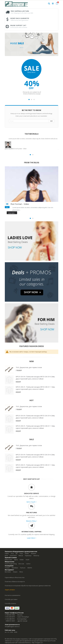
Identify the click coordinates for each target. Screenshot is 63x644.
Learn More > (32, 538)
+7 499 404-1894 (10, 615)
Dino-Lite (21, 564)
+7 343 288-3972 (10, 619)
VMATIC (30, 568)
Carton (28, 564)
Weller (27, 553)
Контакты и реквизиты (13, 595)
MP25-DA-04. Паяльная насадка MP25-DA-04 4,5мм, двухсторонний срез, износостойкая (35, 378)
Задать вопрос (10, 590)
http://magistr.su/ (37, 643)
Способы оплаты (10, 603)
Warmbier (15, 568)
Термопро (28, 556)
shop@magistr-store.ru (12, 626)
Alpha (16, 560)
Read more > (12, 213)
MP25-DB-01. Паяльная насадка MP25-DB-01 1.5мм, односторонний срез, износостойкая (35, 388)
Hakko (7, 553)
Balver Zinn (8, 560)
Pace (21, 553)
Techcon (23, 568)
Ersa (12, 553)
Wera (21, 572)
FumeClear (13, 556)
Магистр (36, 556)
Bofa (6, 556)
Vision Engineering (11, 564)
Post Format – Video (20, 204)
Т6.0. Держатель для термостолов (29, 367)
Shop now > (22, 48)
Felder (22, 560)
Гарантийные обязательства (15, 577)
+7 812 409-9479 (10, 617)
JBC (17, 553)
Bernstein (8, 572)
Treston (7, 568)
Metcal (21, 556)
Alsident (33, 553)
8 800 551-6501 (10, 621)
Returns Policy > (32, 521)
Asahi (27, 560)
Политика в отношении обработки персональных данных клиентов (28, 586)
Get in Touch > (31, 502)
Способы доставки (11, 599)
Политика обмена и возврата (15, 582)
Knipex (15, 572)
